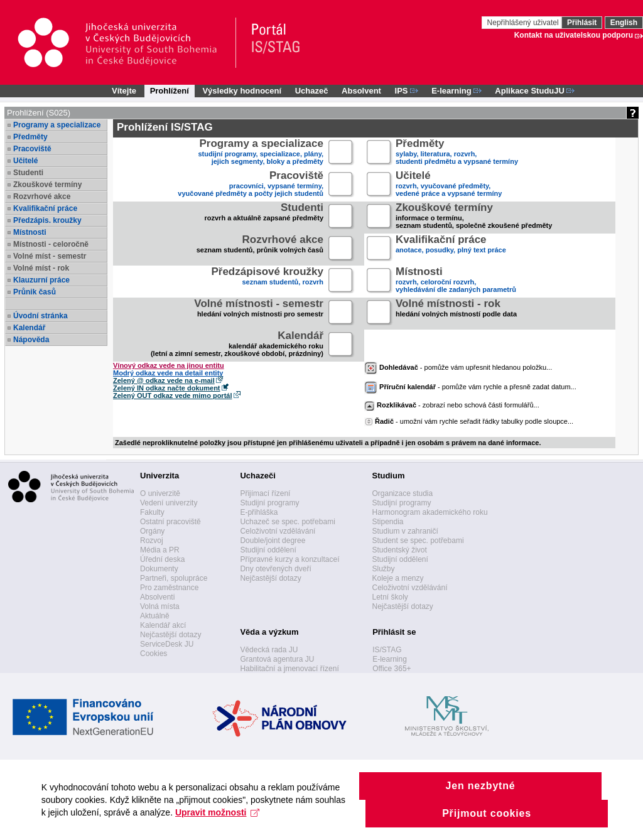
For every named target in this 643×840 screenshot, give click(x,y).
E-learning (390, 659)
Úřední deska (162, 559)
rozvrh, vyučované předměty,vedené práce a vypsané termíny (449, 185)
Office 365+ (392, 669)
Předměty (30, 137)
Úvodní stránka (41, 316)
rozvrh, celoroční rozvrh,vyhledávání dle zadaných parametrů (456, 281)
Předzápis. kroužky (47, 220)
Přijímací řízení (265, 493)
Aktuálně (155, 616)
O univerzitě (160, 493)
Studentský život (399, 550)
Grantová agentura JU (277, 659)
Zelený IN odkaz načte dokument (167, 388)
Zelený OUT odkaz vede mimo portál (173, 396)
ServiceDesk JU (167, 644)
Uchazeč (312, 91)
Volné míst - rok (41, 268)
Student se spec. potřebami (418, 541)
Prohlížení (170, 91)
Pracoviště (32, 149)
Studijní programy (269, 503)
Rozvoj (152, 541)
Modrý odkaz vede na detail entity (168, 373)
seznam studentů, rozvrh (267, 281)
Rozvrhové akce (42, 197)
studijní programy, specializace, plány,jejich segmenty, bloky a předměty (261, 153)
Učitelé (25, 161)
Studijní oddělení (268, 550)
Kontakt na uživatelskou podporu (574, 35)
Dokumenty (159, 569)
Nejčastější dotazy (170, 635)
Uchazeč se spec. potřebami (287, 522)
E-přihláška (259, 512)
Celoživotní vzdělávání (278, 531)
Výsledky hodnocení (242, 91)
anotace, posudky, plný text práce (451, 249)
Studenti (28, 173)
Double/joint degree (273, 541)
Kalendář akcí (163, 625)
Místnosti (30, 232)
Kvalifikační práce (45, 208)
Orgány (152, 531)
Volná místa (160, 606)
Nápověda (31, 340)
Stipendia (387, 522)
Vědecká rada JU (269, 650)
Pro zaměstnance (169, 588)
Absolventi (157, 597)
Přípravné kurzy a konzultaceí (289, 559)
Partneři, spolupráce (174, 578)
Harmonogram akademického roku (430, 512)
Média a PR (160, 550)
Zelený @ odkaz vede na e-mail (164, 380)
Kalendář (29, 328)
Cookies (154, 654)
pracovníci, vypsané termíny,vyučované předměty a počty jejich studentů (251, 185)
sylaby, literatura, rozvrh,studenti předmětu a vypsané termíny (457, 153)
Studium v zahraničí (405, 531)
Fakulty (152, 512)
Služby (383, 569)
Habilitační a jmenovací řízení (289, 669)
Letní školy (390, 597)
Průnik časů (35, 292)
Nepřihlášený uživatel (524, 23)
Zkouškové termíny (47, 185)
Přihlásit (582, 23)
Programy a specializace (57, 125)
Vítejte (124, 91)
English (624, 23)
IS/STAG (387, 650)
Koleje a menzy (397, 578)
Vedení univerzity (169, 503)
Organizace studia (402, 493)
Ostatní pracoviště (170, 522)
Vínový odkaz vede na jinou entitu (169, 365)
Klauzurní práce (41, 280)
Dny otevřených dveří (275, 569)
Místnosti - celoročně (51, 244)
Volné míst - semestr (50, 256)
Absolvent (361, 91)
